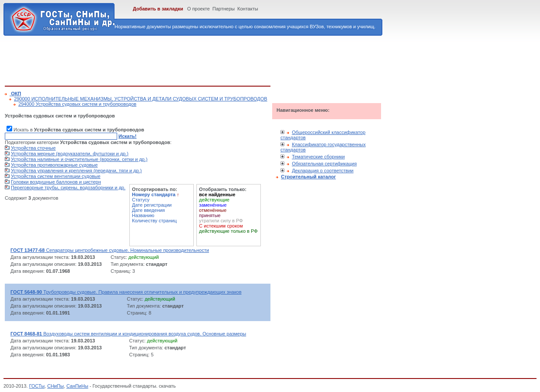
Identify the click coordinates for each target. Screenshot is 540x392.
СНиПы (55, 386)
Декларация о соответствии (323, 171)
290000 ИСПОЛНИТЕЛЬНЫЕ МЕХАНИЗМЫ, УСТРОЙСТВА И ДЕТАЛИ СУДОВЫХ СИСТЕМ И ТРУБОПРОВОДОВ (141, 99)
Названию (143, 215)
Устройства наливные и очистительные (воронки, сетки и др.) (79, 159)
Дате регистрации (152, 205)
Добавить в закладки (158, 9)
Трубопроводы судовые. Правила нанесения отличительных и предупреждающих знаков (126, 292)
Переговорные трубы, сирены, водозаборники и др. (68, 188)
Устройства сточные (33, 148)
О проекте (199, 9)
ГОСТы (37, 386)
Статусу (141, 200)
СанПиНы (77, 386)
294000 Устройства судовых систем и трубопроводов (77, 104)
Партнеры (224, 9)
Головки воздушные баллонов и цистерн (56, 182)
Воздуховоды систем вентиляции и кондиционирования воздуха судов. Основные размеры (128, 334)
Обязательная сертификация (324, 164)
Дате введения (148, 210)
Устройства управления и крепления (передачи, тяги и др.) (76, 171)
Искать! (127, 136)
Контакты (248, 9)
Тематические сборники (318, 157)
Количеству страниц (154, 221)
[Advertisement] (163, 59)
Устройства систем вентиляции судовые (56, 176)
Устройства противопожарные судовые (54, 165)
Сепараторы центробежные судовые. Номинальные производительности (110, 250)
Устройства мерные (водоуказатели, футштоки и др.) (70, 154)
